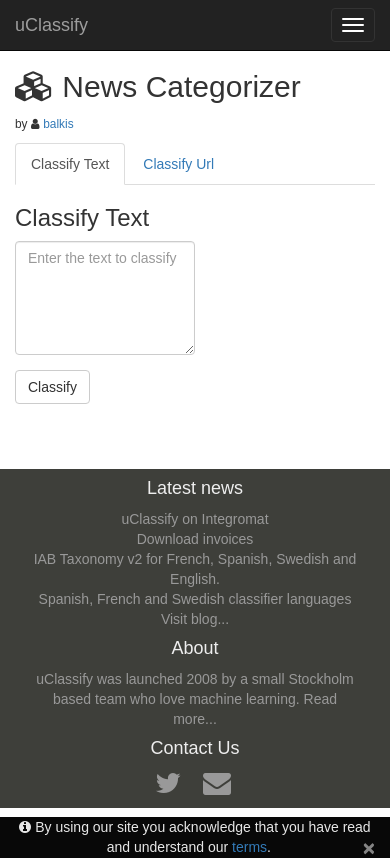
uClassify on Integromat (194, 519)
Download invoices (195, 539)
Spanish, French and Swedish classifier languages (195, 599)
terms (249, 847)
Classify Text (70, 164)
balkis (58, 124)
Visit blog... (195, 619)
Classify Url (178, 164)
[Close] (369, 847)
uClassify (51, 25)
